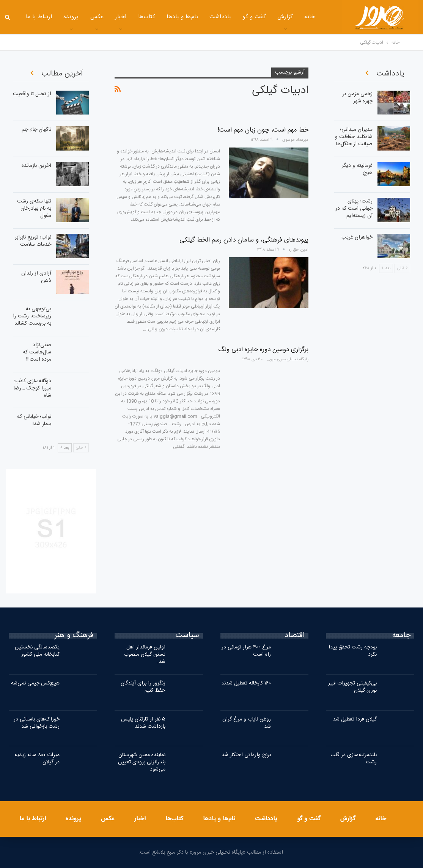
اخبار (107, 17)
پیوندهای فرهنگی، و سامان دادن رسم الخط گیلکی (244, 240)
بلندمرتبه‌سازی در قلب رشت (354, 759)
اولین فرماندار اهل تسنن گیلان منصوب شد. (145, 655)
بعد (65, 448)
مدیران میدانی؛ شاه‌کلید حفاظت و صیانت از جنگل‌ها (354, 137)
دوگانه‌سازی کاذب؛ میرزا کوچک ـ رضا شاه (32, 388)
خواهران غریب (357, 237)
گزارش (272, 17)
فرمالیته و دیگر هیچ (357, 169)
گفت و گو (241, 17)
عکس (84, 17)
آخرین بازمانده (36, 166)
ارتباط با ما (33, 819)
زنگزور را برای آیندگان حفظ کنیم (143, 687)
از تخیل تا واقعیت (32, 94)
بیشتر (32, 18)
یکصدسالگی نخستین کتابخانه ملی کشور (37, 651)
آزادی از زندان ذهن (36, 277)
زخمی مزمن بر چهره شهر (358, 98)
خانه (296, 17)
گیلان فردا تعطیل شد (355, 719)
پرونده (58, 17)
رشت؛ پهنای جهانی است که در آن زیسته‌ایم (354, 209)
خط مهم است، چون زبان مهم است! (263, 130)
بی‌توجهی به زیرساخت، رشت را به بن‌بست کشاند (32, 316)
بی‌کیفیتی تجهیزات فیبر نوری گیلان (352, 687)
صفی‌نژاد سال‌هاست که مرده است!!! (37, 352)
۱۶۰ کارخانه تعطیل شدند (246, 683)
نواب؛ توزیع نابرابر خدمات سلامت (33, 241)
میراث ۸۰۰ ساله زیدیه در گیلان (37, 759)
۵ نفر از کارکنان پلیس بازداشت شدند (143, 723)
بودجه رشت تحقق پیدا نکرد (353, 651)
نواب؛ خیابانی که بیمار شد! (34, 420)
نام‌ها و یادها (169, 17)
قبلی (81, 448)
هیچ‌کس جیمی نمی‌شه (35, 683)
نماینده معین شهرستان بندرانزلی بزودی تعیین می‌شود (142, 762)
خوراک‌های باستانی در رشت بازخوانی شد (37, 723)
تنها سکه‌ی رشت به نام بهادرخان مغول (34, 209)
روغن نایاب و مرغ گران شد (247, 723)
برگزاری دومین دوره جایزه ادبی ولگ (263, 350)
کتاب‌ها (133, 17)
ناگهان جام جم (36, 130)
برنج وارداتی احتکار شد (246, 755)
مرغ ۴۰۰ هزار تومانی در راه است (246, 651)
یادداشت (207, 17)
